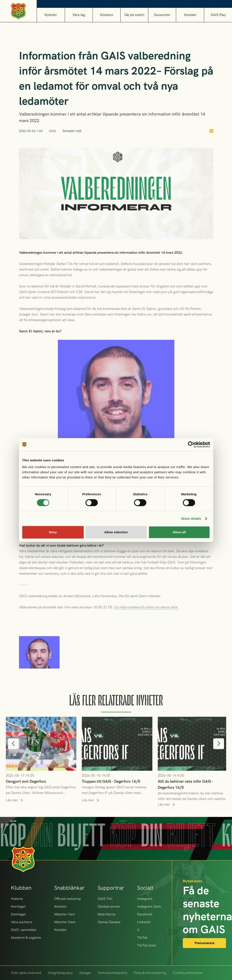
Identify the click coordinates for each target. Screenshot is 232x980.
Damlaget (18, 914)
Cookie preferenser (188, 973)
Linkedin (144, 922)
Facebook (145, 914)
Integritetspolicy (60, 973)
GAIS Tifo (105, 899)
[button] (79, 15)
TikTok (142, 938)
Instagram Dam (149, 906)
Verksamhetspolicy (113, 973)
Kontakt (190, 15)
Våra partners (21, 922)
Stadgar (85, 973)
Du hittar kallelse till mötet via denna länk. (146, 616)
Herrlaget (18, 906)
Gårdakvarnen (109, 906)
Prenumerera (204, 943)
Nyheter (51, 15)
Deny (53, 532)
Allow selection (116, 532)
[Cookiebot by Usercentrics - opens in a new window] (191, 445)
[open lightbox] (39, 665)
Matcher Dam (65, 922)
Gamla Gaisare (109, 922)
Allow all (179, 532)
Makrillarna (107, 914)
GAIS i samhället (24, 930)
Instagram (145, 899)
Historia (17, 899)
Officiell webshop (68, 899)
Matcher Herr (65, 914)
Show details (191, 519)
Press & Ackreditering (150, 973)
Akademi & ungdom (26, 938)
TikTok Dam (147, 945)
